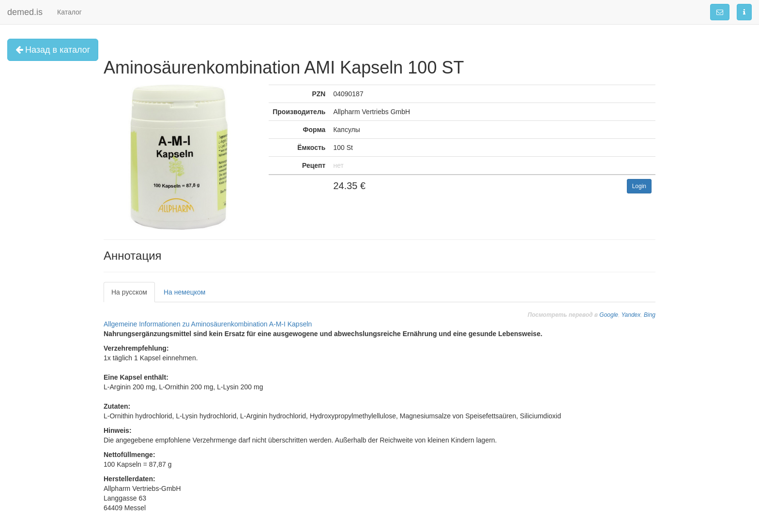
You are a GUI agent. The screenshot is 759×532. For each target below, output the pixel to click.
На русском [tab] (129, 292)
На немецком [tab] (184, 292)
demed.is (25, 12)
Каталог (69, 12)
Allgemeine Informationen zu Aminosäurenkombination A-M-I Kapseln (208, 324)
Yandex (631, 315)
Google (609, 315)
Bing (650, 315)
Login (639, 186)
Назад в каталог (53, 50)
